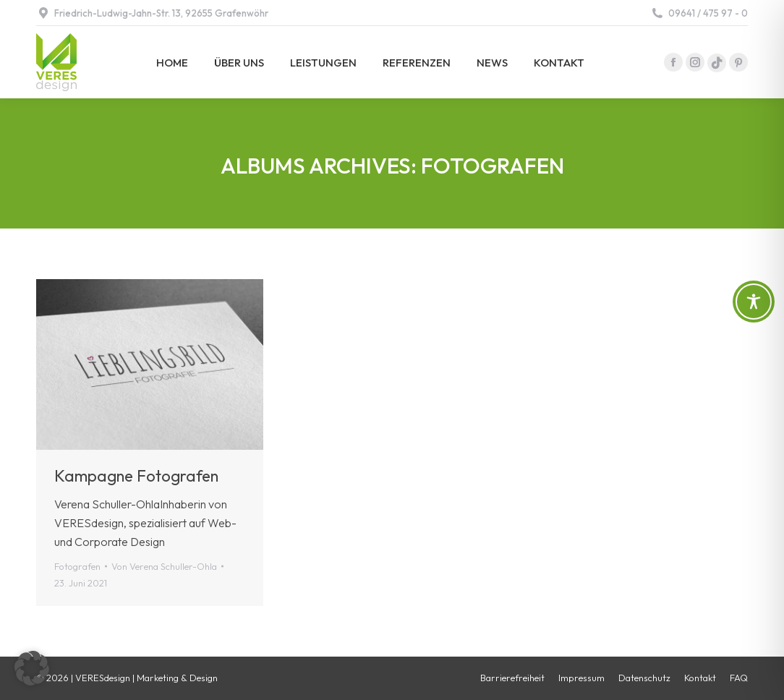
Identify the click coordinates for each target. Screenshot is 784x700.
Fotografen (77, 566)
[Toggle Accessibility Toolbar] (754, 302)
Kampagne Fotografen (136, 476)
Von (164, 566)
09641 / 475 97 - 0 (699, 13)
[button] (32, 668)
